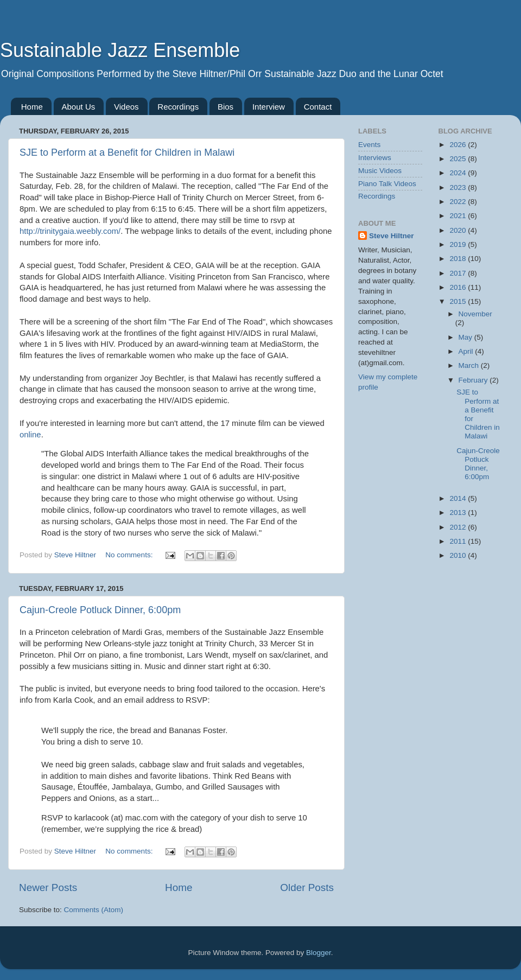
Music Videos (380, 171)
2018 (459, 259)
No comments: (130, 555)
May (466, 337)
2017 (459, 273)
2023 (459, 187)
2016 (459, 287)
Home (32, 107)
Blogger (319, 953)
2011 (459, 541)
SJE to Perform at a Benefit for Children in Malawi (127, 152)
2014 (459, 498)
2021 (459, 216)
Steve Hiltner (392, 236)
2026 (459, 145)
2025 (459, 159)
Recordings (178, 107)
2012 (459, 527)
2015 (459, 301)
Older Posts (307, 887)
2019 (459, 244)
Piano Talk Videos (387, 184)
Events (369, 145)
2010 (459, 555)
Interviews (375, 158)
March (470, 365)
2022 (459, 202)
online (30, 435)
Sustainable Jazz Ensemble (120, 50)
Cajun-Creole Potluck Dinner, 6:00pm (100, 610)
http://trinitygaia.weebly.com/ (70, 231)
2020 (459, 230)
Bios (225, 107)
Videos (126, 107)
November (475, 314)
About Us (79, 107)
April (467, 351)
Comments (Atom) (94, 910)
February (474, 380)
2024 (459, 173)
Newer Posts (48, 887)
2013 (459, 513)
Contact (318, 107)
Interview (269, 107)
